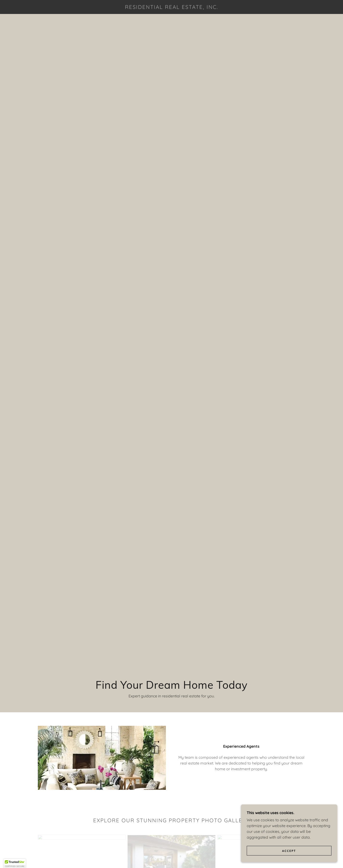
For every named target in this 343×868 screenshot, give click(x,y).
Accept (289, 854)
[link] (171, 7)
